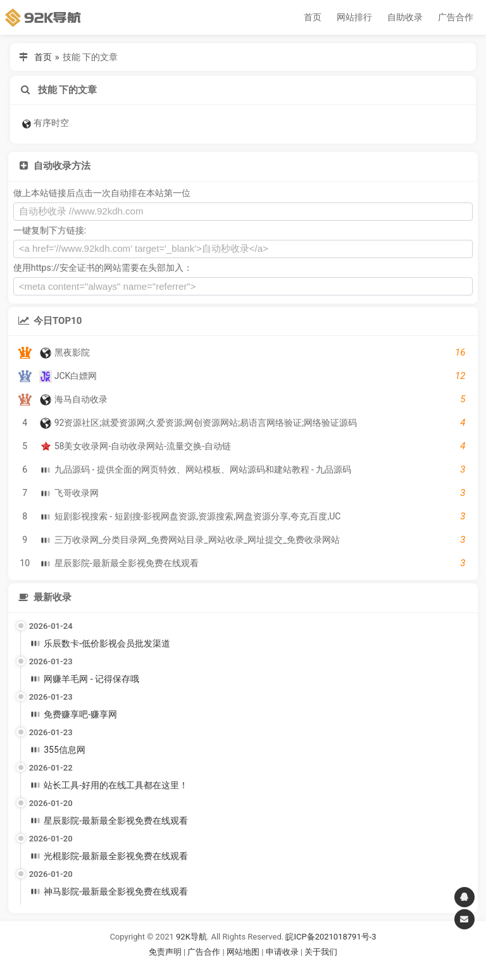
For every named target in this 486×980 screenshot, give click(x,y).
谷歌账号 (217, 968)
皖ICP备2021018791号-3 (331, 937)
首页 (313, 17)
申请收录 (282, 952)
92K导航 (191, 937)
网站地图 (244, 952)
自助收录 (405, 17)
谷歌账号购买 (261, 968)
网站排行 (354, 17)
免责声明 (165, 952)
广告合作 (456, 17)
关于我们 (321, 952)
